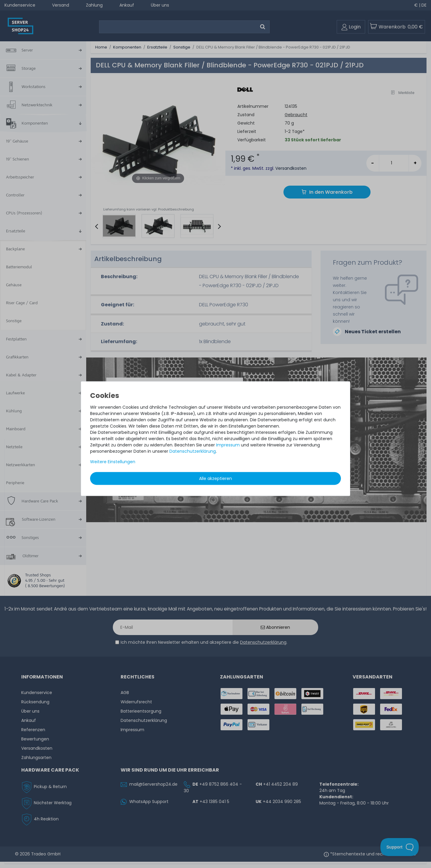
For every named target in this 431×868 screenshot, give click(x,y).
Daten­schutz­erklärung (193, 451)
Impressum (228, 445)
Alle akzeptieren (215, 478)
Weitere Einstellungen (113, 461)
